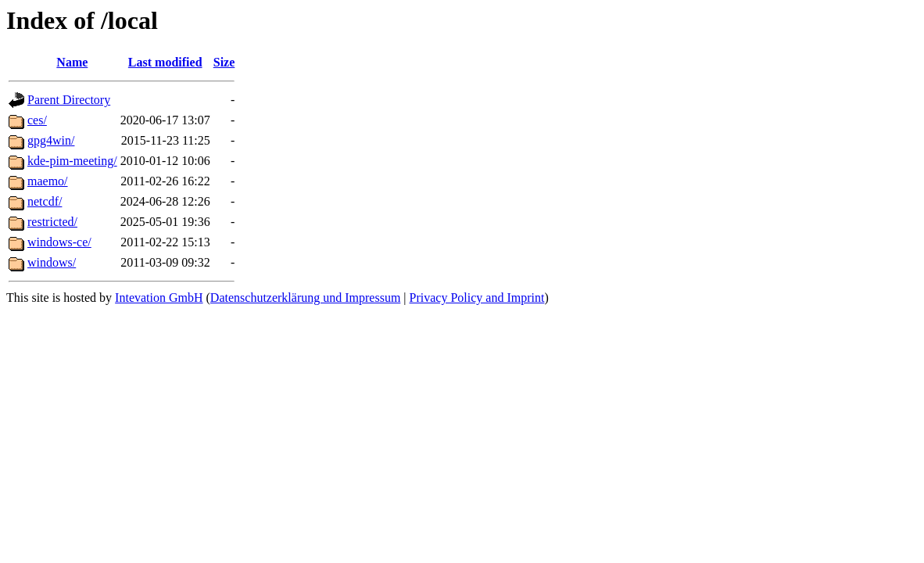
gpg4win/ (51, 140)
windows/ (52, 262)
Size (224, 62)
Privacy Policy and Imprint (477, 298)
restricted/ (52, 222)
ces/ (37, 120)
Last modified (165, 62)
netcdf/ (45, 201)
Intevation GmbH (159, 298)
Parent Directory (69, 100)
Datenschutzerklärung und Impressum (305, 298)
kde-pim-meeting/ (72, 161)
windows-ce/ (59, 242)
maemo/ (48, 181)
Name (72, 62)
